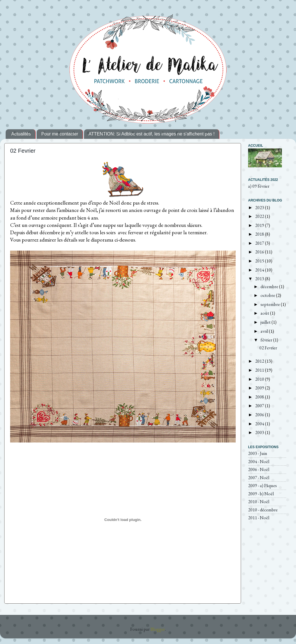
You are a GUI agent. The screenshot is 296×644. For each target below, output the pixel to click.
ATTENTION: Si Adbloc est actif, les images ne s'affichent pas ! (152, 134)
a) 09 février (259, 186)
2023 (260, 208)
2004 (260, 424)
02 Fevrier (23, 151)
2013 (260, 279)
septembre (271, 304)
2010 (260, 379)
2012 (260, 361)
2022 (260, 216)
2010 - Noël (259, 502)
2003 (260, 432)
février (267, 340)
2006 (260, 415)
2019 (260, 225)
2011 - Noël (259, 518)
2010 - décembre (263, 510)
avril (265, 331)
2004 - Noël (259, 462)
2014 (260, 270)
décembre (270, 287)
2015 (260, 261)
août (265, 313)
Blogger (158, 629)
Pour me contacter (60, 134)
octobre (268, 295)
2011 (260, 370)
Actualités (21, 134)
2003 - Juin (258, 453)
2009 (260, 388)
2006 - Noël (259, 469)
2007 (260, 406)
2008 (260, 397)
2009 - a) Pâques (262, 486)
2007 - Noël (259, 478)
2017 (260, 243)
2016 (260, 252)
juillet (266, 322)
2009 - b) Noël (261, 494)
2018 (260, 234)
